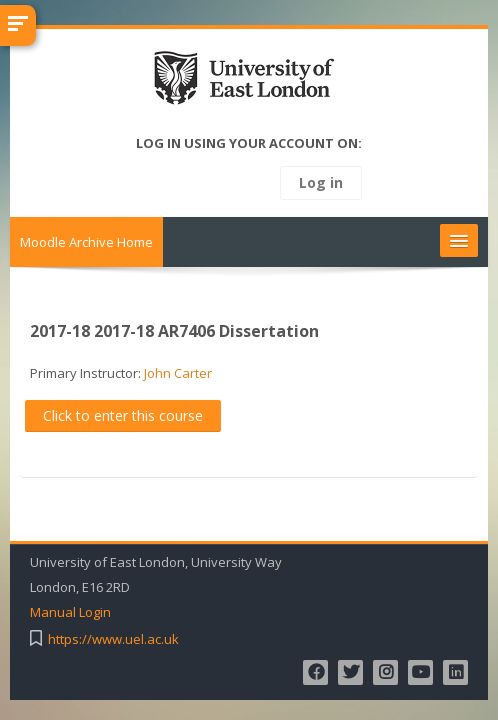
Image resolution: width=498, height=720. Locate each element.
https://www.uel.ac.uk (113, 639)
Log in (321, 182)
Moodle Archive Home (86, 242)
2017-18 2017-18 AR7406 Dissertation (174, 331)
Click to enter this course (123, 415)
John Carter (178, 373)
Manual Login (70, 612)
